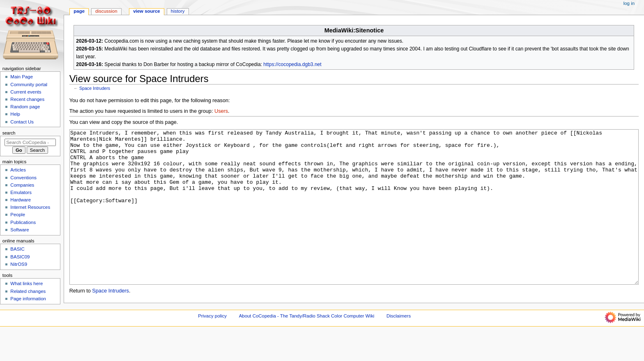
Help (15, 114)
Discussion (106, 11)
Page (79, 11)
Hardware (21, 200)
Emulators (21, 192)
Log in (629, 3)
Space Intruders (95, 88)
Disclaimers (399, 346)
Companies (22, 185)
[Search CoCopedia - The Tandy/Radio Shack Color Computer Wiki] (30, 142)
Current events (26, 92)
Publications (23, 222)
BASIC (17, 249)
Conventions (23, 178)
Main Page (22, 77)
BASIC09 (20, 257)
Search (9, 133)
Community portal (29, 85)
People (18, 215)
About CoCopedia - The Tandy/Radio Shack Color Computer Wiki (307, 346)
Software (20, 230)
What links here (26, 283)
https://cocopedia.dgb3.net (292, 64)
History (178, 11)
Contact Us (22, 122)
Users (221, 111)
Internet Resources (30, 207)
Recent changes (27, 99)
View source (147, 11)
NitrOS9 (19, 264)
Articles (18, 170)
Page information (28, 299)
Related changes (28, 291)
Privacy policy (212, 346)
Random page (25, 107)
